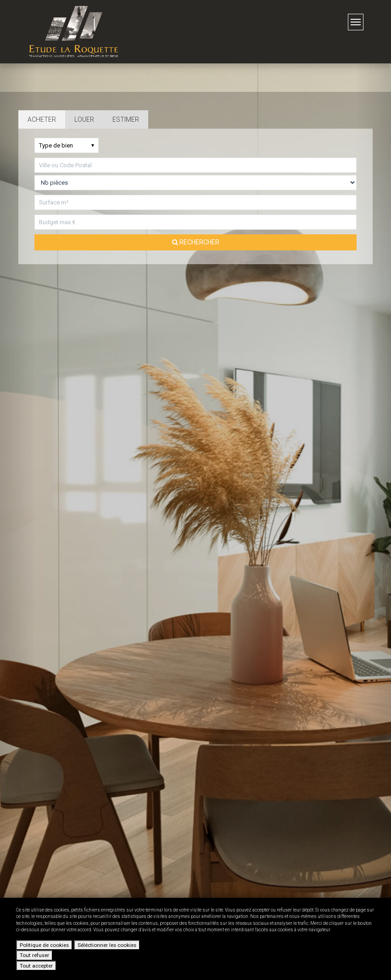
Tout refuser (34, 955)
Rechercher (196, 242)
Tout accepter (36, 966)
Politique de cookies (44, 945)
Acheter (42, 119)
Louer (84, 119)
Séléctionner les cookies (107, 945)
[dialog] (195, 939)
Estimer (126, 119)
